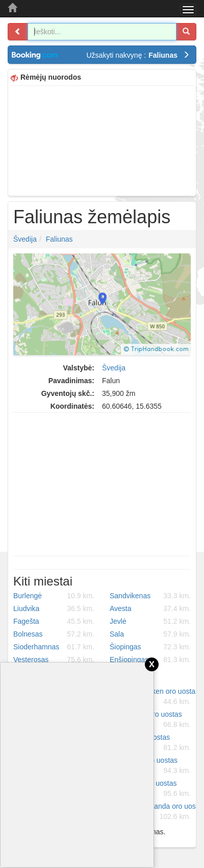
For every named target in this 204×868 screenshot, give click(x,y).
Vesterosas (54, 660)
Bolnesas (54, 634)
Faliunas (59, 239)
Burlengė (54, 596)
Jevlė (150, 621)
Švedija (25, 239)
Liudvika (54, 608)
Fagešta (54, 621)
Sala (150, 634)
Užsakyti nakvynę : (138, 55)
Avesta (150, 608)
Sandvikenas (150, 596)
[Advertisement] (102, 139)
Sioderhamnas (54, 647)
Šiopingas (150, 647)
